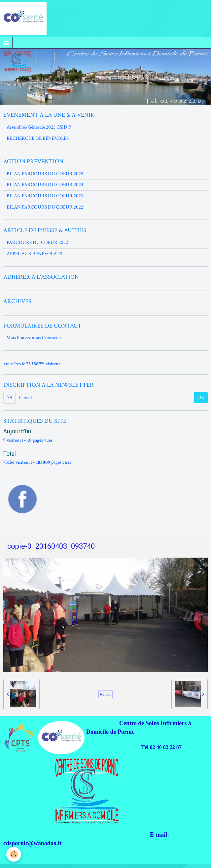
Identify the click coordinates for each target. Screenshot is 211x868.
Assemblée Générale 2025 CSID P (39, 127)
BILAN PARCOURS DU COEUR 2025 (45, 174)
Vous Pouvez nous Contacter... (35, 338)
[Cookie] (14, 854)
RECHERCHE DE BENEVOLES (38, 138)
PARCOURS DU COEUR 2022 (37, 242)
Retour (105, 694)
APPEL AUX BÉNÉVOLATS (34, 254)
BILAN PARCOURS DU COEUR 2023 (45, 196)
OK (201, 397)
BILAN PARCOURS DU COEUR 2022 (45, 207)
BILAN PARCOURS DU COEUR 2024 (45, 185)
